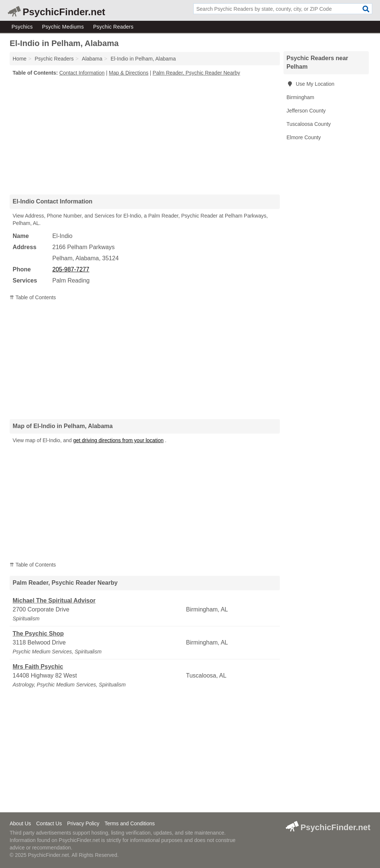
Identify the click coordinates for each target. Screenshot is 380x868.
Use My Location (310, 84)
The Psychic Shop (38, 634)
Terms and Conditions (130, 823)
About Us (20, 823)
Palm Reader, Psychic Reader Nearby (196, 73)
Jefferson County (306, 111)
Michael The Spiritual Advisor (54, 601)
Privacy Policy (83, 823)
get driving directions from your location (118, 440)
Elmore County (304, 137)
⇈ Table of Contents (33, 297)
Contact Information (82, 73)
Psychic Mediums (63, 27)
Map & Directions (129, 73)
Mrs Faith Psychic (38, 667)
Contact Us (49, 823)
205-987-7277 (71, 269)
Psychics (22, 27)
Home (19, 59)
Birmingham (300, 97)
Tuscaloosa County (309, 124)
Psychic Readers (113, 27)
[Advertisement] (145, 135)
